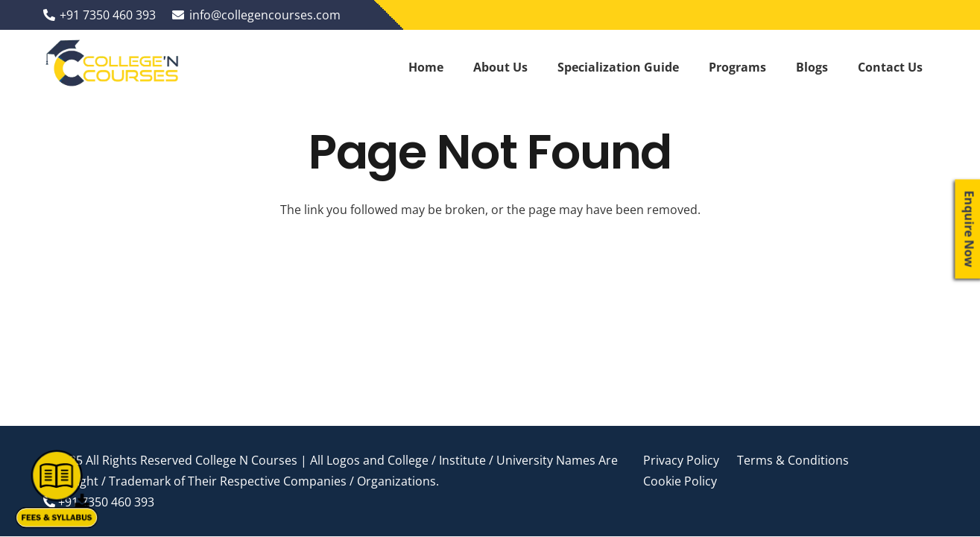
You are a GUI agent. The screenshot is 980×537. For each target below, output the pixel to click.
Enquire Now (970, 229)
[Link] (113, 67)
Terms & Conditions (793, 460)
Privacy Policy (681, 460)
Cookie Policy (680, 481)
